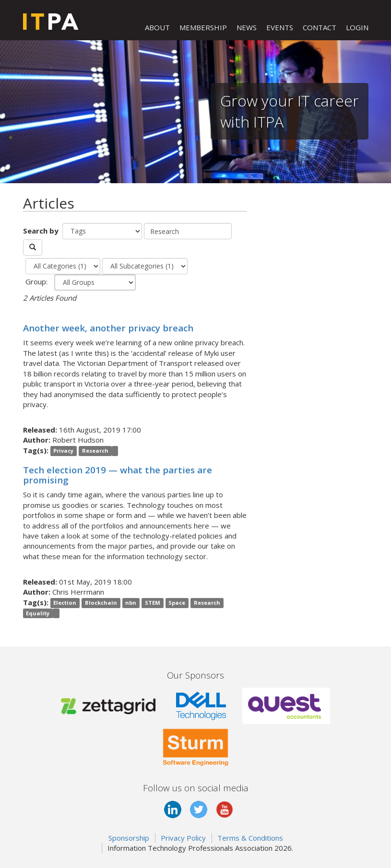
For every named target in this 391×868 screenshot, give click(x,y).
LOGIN (357, 27)
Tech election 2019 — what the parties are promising (118, 475)
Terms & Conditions (250, 838)
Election (65, 603)
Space (177, 603)
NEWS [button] (247, 27)
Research (95, 451)
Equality (38, 613)
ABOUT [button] (157, 27)
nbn (131, 603)
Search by (42, 231)
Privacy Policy (183, 838)
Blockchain (101, 603)
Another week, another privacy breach (108, 328)
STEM (153, 603)
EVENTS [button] (280, 27)
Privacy (63, 451)
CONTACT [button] (320, 27)
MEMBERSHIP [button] (203, 27)
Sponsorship (129, 838)
